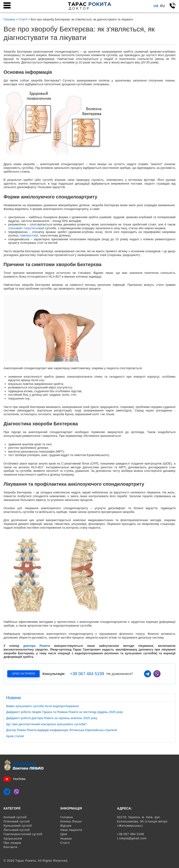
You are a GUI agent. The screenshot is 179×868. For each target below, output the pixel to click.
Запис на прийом (23, 674)
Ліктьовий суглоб (17, 830)
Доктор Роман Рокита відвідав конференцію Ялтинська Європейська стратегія (62, 730)
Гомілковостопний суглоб (23, 834)
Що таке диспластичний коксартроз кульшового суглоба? (47, 724)
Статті (65, 843)
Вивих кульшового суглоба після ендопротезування (42, 706)
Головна (67, 817)
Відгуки (66, 826)
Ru (163, 6)
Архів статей (15, 736)
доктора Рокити (37, 646)
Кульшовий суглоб (18, 826)
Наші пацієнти (71, 830)
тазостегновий (34, 228)
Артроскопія (13, 839)
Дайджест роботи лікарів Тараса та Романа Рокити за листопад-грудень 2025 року (65, 712)
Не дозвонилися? (120, 674)
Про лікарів (12, 843)
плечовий (15, 228)
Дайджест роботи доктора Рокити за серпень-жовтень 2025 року (52, 718)
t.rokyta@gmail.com (132, 838)
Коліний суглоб (15, 817)
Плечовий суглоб (17, 821)
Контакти (10, 847)
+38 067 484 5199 (87, 674)
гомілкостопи (29, 235)
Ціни (64, 834)
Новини (66, 839)
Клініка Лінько (71, 821)
